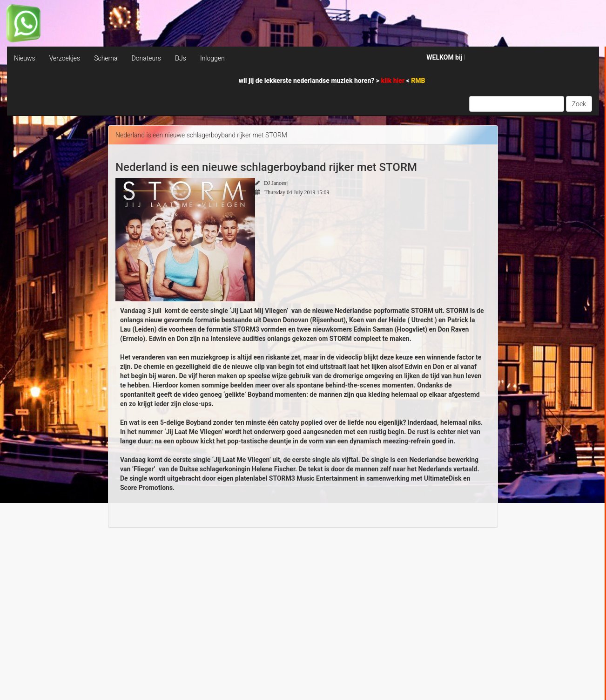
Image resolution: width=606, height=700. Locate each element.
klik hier (394, 81)
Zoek (579, 104)
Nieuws (25, 58)
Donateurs (146, 58)
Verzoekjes (65, 58)
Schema (106, 58)
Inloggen (212, 58)
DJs (181, 58)
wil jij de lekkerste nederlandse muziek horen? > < (332, 81)
